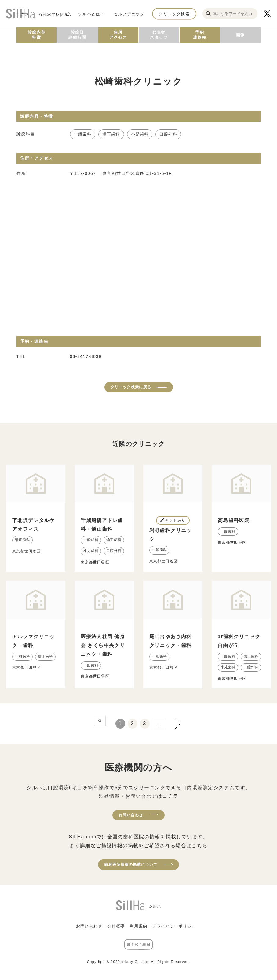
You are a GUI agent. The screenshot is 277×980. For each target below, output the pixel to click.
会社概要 (116, 926)
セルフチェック (129, 14)
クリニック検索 (174, 14)
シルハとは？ (91, 14)
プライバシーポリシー (174, 926)
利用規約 (139, 926)
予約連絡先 (200, 35)
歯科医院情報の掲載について (131, 865)
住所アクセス (118, 35)
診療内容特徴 (37, 35)
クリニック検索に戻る (131, 387)
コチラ (170, 796)
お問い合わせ (131, 815)
